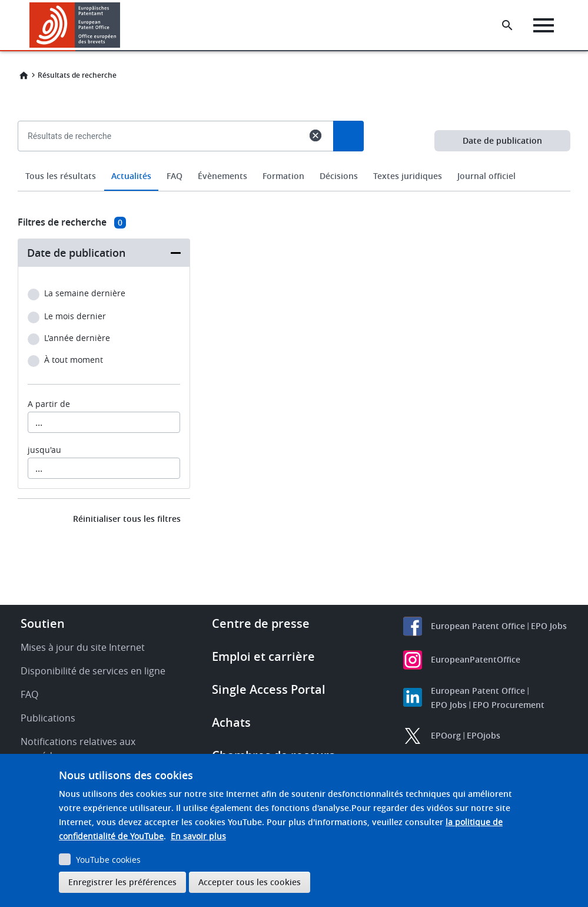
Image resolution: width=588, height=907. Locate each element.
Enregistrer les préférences (122, 882)
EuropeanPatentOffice (476, 659)
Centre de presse (261, 623)
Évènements (222, 176)
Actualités (131, 176)
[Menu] (545, 25)
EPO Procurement (509, 705)
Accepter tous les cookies (250, 882)
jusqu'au (44, 450)
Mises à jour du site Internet (83, 647)
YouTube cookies (108, 860)
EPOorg (446, 735)
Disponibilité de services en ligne (93, 671)
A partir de (49, 404)
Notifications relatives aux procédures (78, 749)
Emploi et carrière (263, 656)
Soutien (43, 623)
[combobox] (294, 163)
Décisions (339, 176)
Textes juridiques (408, 176)
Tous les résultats (61, 176)
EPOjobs (484, 735)
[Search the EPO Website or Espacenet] (509, 25)
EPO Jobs (549, 626)
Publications (48, 718)
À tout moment (74, 360)
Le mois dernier (75, 317)
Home (24, 75)
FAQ (175, 176)
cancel (315, 135)
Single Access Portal (269, 689)
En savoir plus (198, 836)
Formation (283, 176)
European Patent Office (478, 626)
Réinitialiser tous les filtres (127, 519)
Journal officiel (486, 176)
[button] (122, 25)
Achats (231, 722)
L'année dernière (77, 338)
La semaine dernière (85, 294)
